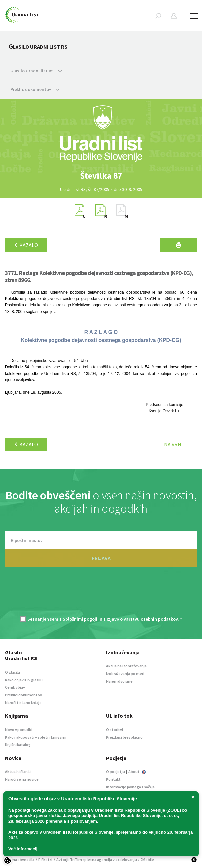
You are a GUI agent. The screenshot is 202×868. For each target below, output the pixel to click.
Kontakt (113, 779)
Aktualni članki (18, 772)
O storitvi (115, 729)
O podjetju (116, 772)
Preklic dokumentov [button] (35, 89)
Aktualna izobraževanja (126, 666)
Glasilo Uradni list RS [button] (36, 71)
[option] (101, 176)
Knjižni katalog (18, 745)
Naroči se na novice (22, 779)
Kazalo (26, 245)
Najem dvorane (119, 681)
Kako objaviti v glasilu (24, 680)
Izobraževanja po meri (125, 673)
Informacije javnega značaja (130, 787)
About (137, 772)
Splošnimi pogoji (80, 619)
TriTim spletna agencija (91, 860)
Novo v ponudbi (19, 729)
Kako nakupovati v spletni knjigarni (36, 737)
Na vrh (173, 444)
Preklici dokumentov (23, 695)
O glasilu (13, 672)
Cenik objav (15, 687)
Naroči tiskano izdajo (23, 702)
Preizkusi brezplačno (124, 737)
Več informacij (23, 849)
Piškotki (45, 860)
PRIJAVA (101, 558)
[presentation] (101, 595)
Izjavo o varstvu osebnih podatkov (142, 619)
